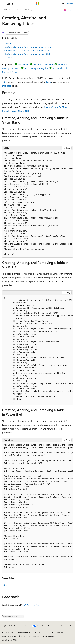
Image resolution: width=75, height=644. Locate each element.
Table (5, 82)
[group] (37, 204)
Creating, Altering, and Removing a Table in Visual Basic (28, 47)
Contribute (48, 632)
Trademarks (48, 636)
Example (8, 43)
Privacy (59, 632)
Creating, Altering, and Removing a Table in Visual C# (27, 50)
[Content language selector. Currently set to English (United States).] (15, 626)
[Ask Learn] (65, 10)
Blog (36, 632)
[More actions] (70, 10)
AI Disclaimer (8, 632)
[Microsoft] (38, 4)
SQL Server (25, 10)
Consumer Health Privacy (13, 636)
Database (7, 86)
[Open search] (63, 4)
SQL (14, 10)
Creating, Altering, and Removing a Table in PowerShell (27, 54)
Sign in (70, 3)
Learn (5, 10)
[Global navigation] (3, 4)
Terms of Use (34, 636)
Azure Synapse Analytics (36, 68)
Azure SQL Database (43, 64)
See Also (8, 57)
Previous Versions (24, 632)
